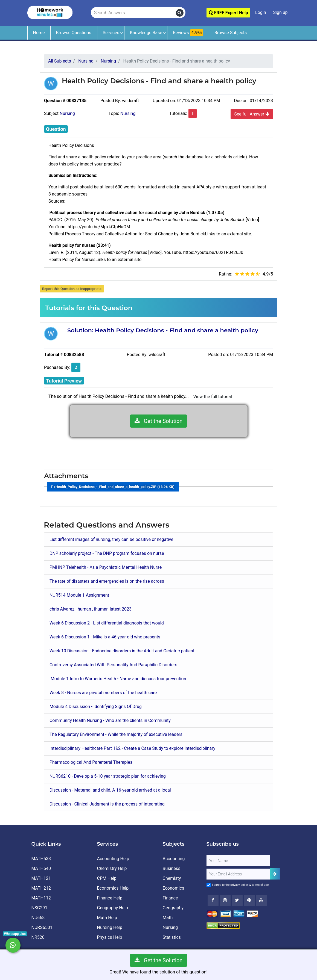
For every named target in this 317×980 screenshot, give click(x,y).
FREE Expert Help (228, 13)
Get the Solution (159, 421)
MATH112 (41, 898)
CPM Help (107, 878)
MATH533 (41, 859)
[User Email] (238, 874)
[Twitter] (237, 900)
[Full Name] (238, 861)
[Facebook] (213, 900)
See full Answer (252, 114)
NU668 (38, 918)
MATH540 (41, 868)
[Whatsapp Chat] (13, 945)
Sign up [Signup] (280, 12)
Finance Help (110, 898)
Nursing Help (110, 927)
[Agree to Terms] (209, 885)
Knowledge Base (146, 33)
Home (39, 33)
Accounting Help (113, 859)
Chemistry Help (112, 868)
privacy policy (239, 885)
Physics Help (110, 937)
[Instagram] (225, 900)
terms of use (260, 885)
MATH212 (41, 888)
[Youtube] (249, 900)
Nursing (67, 113)
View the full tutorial (213, 397)
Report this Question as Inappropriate (72, 289)
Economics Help (113, 888)
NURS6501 (42, 927)
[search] (180, 13)
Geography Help (113, 908)
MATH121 (41, 878)
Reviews (188, 33)
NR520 (38, 937)
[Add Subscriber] (275, 874)
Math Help (107, 918)
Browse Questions (74, 33)
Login (261, 12)
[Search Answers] (133, 13)
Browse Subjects (231, 33)
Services (111, 33)
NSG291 (40, 908)
